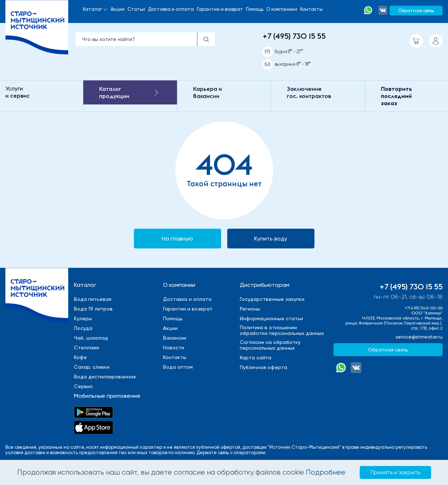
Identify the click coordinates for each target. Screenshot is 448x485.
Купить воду (271, 239)
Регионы (250, 309)
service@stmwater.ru (419, 337)
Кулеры (83, 318)
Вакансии (175, 338)
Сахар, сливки (92, 367)
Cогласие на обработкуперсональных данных (270, 345)
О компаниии (282, 9)
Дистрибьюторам (265, 285)
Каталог (93, 9)
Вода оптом (178, 367)
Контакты (312, 9)
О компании (179, 285)
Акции (118, 9)
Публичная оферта (263, 367)
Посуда (83, 328)
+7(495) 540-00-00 (424, 308)
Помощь (255, 9)
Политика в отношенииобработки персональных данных (282, 330)
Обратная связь (416, 11)
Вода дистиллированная (105, 377)
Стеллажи (87, 348)
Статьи (136, 9)
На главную (178, 239)
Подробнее (326, 472)
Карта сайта (256, 358)
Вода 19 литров (93, 309)
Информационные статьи (271, 318)
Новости (174, 348)
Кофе (80, 357)
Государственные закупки (272, 299)
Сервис (83, 386)
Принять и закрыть (395, 472)
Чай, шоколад (91, 338)
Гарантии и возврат (220, 9)
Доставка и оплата (171, 9)
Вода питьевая (93, 299)
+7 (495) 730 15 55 (294, 36)
